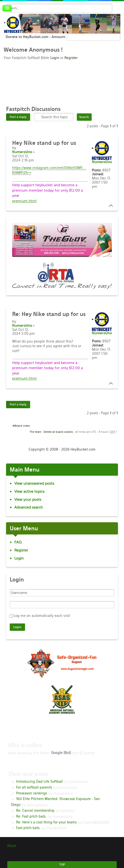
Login (55, 58)
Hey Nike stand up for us (49, 314)
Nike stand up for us (44, 143)
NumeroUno (22, 152)
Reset (12, 846)
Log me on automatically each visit (42, 616)
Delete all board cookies (58, 432)
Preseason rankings (31, 793)
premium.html (24, 201)
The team (35, 432)
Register (71, 58)
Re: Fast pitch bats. (31, 816)
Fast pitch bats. (28, 828)
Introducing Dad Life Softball (39, 781)
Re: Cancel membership (35, 810)
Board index (22, 426)
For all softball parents (34, 787)
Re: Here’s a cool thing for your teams (46, 822)
